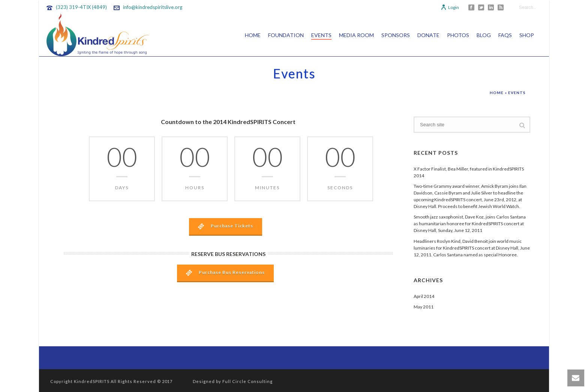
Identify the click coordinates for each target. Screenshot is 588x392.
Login (450, 7)
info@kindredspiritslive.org (153, 7)
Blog (484, 35)
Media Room (356, 35)
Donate (428, 35)
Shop (527, 35)
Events (321, 35)
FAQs (505, 35)
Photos (458, 35)
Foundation (286, 35)
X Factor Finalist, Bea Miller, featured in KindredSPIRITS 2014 (469, 172)
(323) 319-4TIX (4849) (81, 7)
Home (253, 35)
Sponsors (396, 35)
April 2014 (424, 296)
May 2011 (424, 307)
